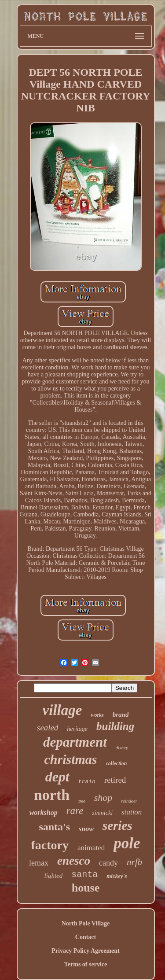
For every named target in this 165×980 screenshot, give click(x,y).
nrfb (134, 862)
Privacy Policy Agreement (85, 951)
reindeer (129, 801)
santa (84, 875)
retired (115, 780)
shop (103, 798)
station (132, 812)
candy (108, 863)
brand (121, 715)
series (117, 825)
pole (127, 843)
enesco (74, 861)
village (62, 710)
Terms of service (86, 964)
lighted (54, 876)
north (52, 795)
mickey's (117, 876)
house (86, 888)
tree (82, 801)
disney (122, 748)
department (75, 742)
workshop (44, 812)
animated (91, 848)
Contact (86, 937)
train (87, 782)
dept (57, 777)
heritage (77, 729)
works (97, 715)
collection (117, 763)
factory (50, 845)
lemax (39, 863)
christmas (70, 759)
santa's (54, 827)
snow (86, 829)
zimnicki (102, 813)
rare (75, 811)
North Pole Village (86, 923)
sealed (48, 728)
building (115, 726)
